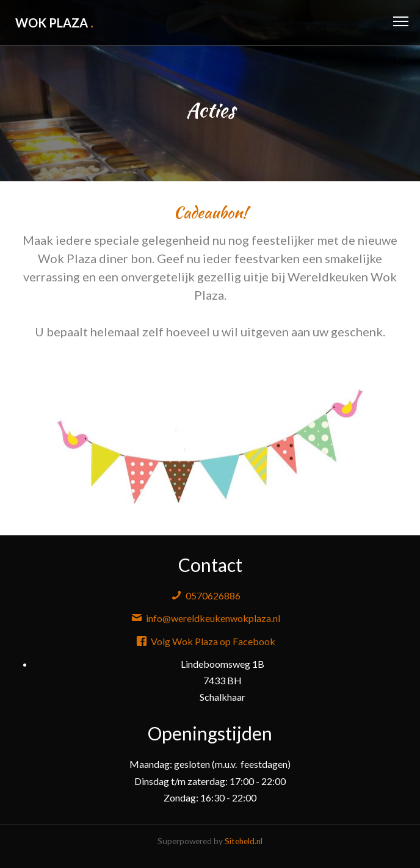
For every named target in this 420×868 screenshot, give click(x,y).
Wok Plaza (54, 23)
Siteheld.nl (244, 841)
